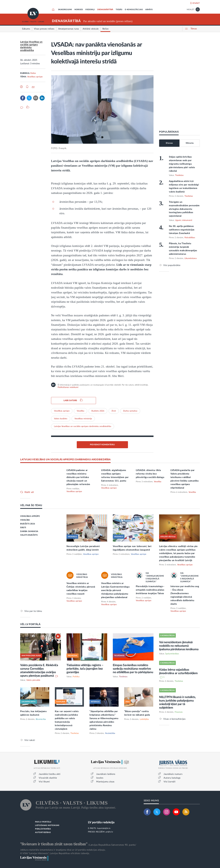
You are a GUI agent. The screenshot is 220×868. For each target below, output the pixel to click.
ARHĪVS (149, 10)
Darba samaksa (130, 411)
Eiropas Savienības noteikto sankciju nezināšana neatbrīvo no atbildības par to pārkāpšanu (133, 669)
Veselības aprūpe (35, 77)
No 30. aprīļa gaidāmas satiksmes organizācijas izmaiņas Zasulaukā (182, 230)
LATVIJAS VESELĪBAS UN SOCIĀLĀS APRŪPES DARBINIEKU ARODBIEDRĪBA (65, 460)
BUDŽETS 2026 (28, 524)
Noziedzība (110, 733)
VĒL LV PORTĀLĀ (30, 624)
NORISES (79, 10)
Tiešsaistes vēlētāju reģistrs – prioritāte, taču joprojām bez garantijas (85, 669)
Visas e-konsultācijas (174, 719)
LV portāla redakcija (101, 822)
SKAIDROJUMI (65, 10)
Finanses (179, 712)
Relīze (33, 73)
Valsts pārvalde (33, 680)
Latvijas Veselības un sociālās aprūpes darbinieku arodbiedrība (83, 426)
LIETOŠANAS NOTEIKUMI (47, 825)
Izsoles (100, 778)
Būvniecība (41, 719)
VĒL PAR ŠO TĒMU (31, 505)
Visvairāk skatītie (48, 778)
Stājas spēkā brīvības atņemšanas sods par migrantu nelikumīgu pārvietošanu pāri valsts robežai (182, 164)
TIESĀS (119, 10)
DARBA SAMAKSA (29, 531)
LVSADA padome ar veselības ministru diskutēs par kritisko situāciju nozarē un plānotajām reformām (78, 477)
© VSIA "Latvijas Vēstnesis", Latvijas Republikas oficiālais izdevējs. (55, 853)
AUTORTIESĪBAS (43, 833)
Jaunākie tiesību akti (50, 774)
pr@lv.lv (109, 832)
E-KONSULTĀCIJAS (134, 10)
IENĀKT (196, 3)
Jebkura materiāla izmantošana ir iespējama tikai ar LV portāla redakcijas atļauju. (63, 850)
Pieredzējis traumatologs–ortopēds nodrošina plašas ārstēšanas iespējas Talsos (150, 590)
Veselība (80, 411)
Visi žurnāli (169, 782)
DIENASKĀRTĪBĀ (105, 10)
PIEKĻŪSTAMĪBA (43, 829)
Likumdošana (191, 258)
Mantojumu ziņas (105, 782)
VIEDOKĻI (90, 10)
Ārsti (114, 411)
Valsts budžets (61, 419)
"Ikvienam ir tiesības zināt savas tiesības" (54, 844)
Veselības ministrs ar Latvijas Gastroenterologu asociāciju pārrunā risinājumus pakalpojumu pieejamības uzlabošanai (115, 590)
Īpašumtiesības (172, 654)
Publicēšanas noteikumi (68, 387)
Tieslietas (179, 175)
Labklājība (144, 719)
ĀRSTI (23, 528)
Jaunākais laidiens (106, 774)
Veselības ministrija (83, 419)
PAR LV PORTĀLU (43, 822)
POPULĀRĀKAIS (169, 132)
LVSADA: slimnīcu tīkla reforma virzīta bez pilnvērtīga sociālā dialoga (150, 474)
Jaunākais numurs (173, 774)
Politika (76, 677)
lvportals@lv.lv (104, 828)
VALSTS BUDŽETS (29, 535)
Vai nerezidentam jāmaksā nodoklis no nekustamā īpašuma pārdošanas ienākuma (179, 646)
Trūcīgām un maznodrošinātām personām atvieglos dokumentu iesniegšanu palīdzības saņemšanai (184, 209)
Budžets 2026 (98, 411)
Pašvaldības (190, 238)
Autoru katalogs (172, 778)
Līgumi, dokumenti (184, 220)
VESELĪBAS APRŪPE (30, 516)
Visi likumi (44, 782)
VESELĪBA (25, 520)
